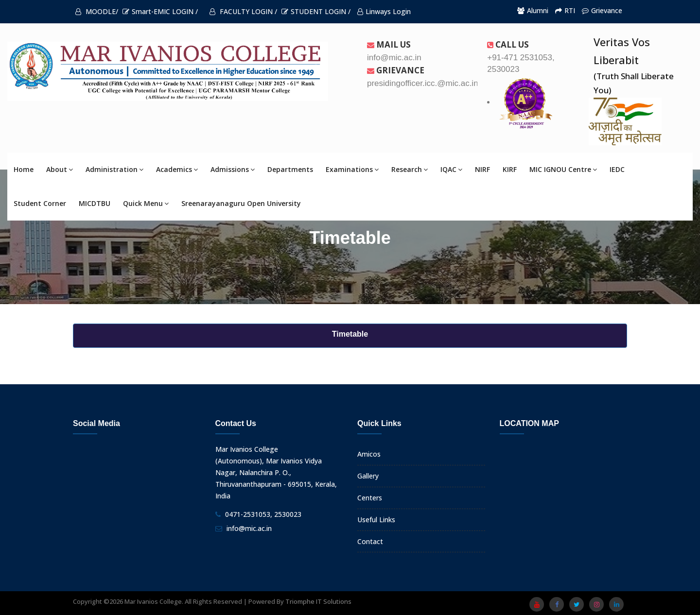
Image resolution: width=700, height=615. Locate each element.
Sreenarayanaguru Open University (241, 203)
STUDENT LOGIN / (316, 11)
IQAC (451, 169)
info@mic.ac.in (249, 528)
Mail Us (389, 44)
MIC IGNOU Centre (563, 169)
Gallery (368, 476)
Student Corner (40, 203)
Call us (508, 44)
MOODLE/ (97, 11)
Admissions (233, 169)
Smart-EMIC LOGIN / (160, 11)
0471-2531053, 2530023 (263, 514)
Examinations (352, 169)
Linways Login (384, 11)
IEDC (617, 169)
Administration (114, 169)
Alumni (533, 10)
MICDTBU (95, 203)
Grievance (602, 10)
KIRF (510, 169)
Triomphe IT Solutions (318, 601)
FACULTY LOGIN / (243, 11)
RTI (565, 10)
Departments (290, 169)
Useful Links (376, 520)
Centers (370, 498)
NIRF (482, 169)
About (60, 169)
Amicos (369, 454)
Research (410, 169)
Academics (177, 169)
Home (24, 169)
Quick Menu (146, 203)
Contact (370, 541)
